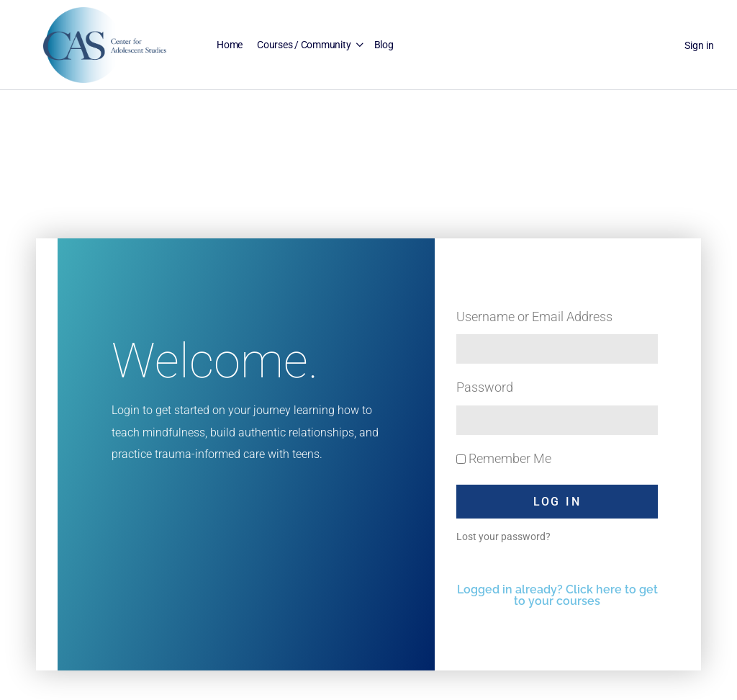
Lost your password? (503, 537)
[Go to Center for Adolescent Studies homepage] (105, 44)
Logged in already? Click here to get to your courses (557, 595)
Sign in (699, 45)
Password (485, 387)
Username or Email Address (534, 317)
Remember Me (504, 458)
